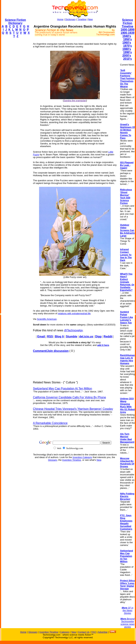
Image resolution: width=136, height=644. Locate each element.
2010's (127, 59)
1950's (127, 39)
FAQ (94, 632)
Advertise (103, 632)
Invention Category (82, 457)
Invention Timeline (72, 460)
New (90, 19)
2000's (127, 56)
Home (60, 19)
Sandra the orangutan (75, 101)
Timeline (82, 19)
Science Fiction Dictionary (15, 22)
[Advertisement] (15, 95)
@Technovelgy (73, 330)
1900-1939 (127, 33)
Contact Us (84, 632)
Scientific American (47, 319)
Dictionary (70, 19)
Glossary (53, 460)
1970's (127, 46)
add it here (103, 345)
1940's (127, 36)
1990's (127, 52)
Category (65, 632)
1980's (127, 49)
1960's (127, 43)
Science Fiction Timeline (127, 23)
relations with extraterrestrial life (74, 313)
